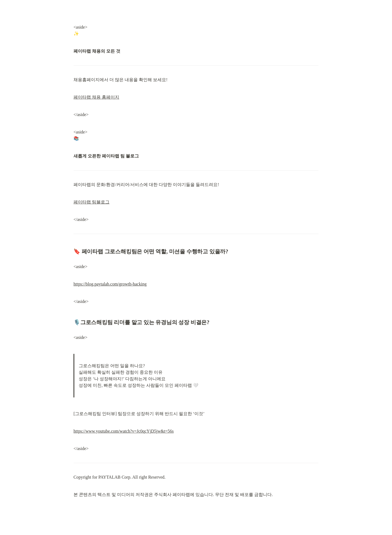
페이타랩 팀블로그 (91, 202)
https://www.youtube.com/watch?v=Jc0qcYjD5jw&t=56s (124, 431)
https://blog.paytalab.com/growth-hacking (110, 284)
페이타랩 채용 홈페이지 (96, 97)
